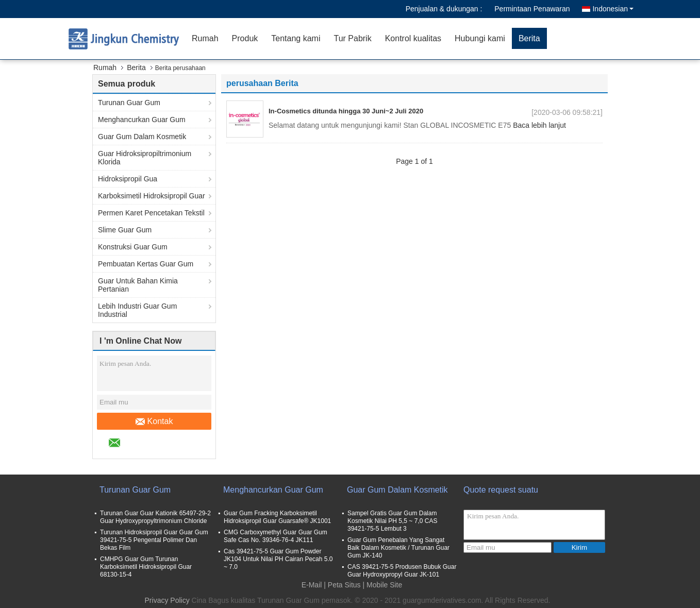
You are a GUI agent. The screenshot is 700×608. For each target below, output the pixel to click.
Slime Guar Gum (125, 230)
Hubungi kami (480, 38)
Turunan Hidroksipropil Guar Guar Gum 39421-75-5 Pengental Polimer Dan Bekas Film (154, 540)
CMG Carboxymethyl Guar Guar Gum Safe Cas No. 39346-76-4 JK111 (276, 536)
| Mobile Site (383, 585)
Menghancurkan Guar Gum (142, 120)
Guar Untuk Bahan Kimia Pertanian (138, 285)
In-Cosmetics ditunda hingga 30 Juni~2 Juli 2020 (346, 111)
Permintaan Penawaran (532, 9)
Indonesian (613, 9)
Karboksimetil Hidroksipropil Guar (152, 196)
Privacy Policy (167, 600)
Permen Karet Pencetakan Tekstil (151, 213)
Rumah (205, 38)
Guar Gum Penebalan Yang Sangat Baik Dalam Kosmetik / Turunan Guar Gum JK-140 (398, 548)
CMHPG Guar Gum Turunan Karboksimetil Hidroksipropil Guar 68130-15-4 (146, 567)
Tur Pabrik (352, 38)
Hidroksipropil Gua (128, 179)
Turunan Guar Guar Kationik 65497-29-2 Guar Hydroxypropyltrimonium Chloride (155, 517)
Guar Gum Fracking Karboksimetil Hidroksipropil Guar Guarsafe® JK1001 (277, 517)
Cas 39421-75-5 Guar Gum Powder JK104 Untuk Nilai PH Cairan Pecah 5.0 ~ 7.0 (278, 559)
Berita (529, 38)
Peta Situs (344, 585)
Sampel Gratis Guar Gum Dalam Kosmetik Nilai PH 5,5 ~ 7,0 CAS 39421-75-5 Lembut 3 (392, 521)
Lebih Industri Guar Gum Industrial (137, 310)
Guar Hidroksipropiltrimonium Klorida (145, 158)
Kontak (154, 421)
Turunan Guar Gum (129, 103)
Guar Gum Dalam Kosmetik (142, 137)
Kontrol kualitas (413, 38)
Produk (245, 38)
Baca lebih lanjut (539, 125)
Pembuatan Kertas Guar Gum (146, 264)
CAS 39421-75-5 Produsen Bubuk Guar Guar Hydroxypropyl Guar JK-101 (402, 571)
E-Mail (312, 585)
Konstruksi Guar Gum (133, 247)
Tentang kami (296, 38)
